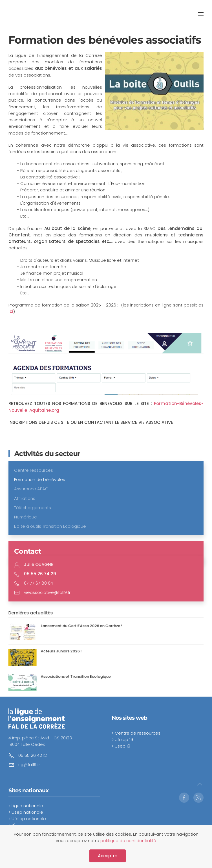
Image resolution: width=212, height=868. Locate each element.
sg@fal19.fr (29, 765)
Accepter (108, 856)
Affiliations (25, 498)
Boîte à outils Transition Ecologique (50, 526)
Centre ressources (34, 470)
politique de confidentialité (128, 841)
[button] (201, 14)
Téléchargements (33, 508)
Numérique (26, 517)
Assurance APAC (31, 489)
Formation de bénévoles (40, 479)
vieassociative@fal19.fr (47, 592)
